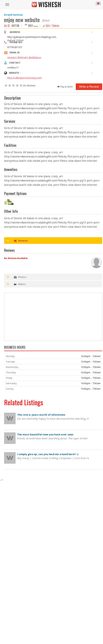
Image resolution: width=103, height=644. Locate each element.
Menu (6, 3)
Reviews (16, 241)
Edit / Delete (51, 26)
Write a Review (89, 87)
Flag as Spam (65, 86)
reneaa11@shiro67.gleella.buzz (24, 57)
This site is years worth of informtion (41, 415)
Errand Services (13, 15)
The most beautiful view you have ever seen (45, 434)
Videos (15, 284)
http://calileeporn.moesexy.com (25, 78)
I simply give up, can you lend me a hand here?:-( (48, 454)
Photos (15, 277)
